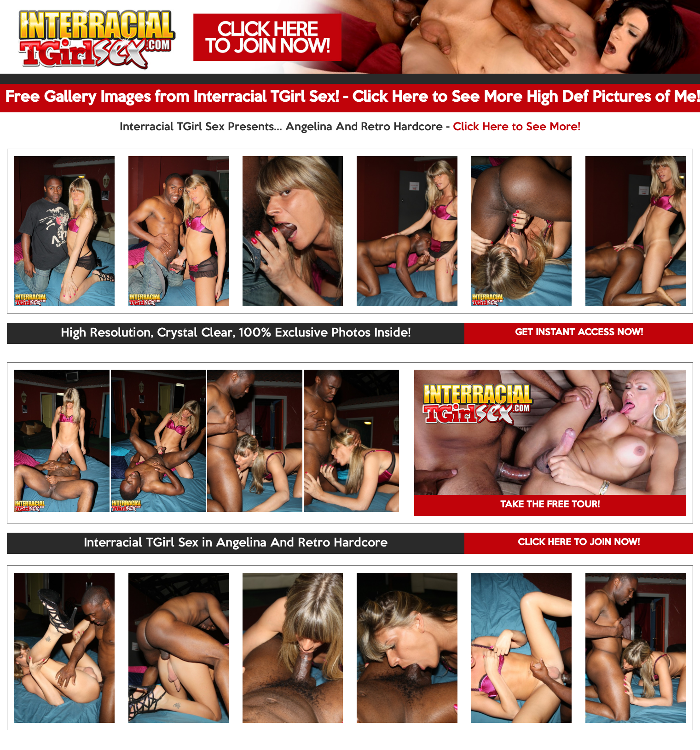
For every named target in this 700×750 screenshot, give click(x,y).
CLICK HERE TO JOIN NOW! (579, 543)
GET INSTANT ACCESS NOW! (579, 333)
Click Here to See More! (517, 127)
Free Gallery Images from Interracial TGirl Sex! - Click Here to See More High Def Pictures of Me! (353, 98)
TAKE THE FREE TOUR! (550, 505)
